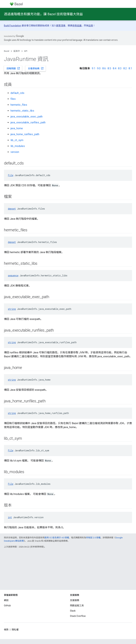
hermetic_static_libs (22, 111)
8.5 (109, 68)
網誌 (6, 600)
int (10, 517)
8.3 (120, 68)
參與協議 (77, 26)
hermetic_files (19, 105)
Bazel (7, 51)
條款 (6, 630)
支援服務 (75, 600)
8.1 (130, 68)
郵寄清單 (61, 26)
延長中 (17, 51)
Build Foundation (13, 26)
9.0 (99, 68)
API (26, 51)
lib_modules (18, 146)
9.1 (94, 68)
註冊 (91, 26)
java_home (17, 128)
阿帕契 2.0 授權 (93, 538)
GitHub (7, 606)
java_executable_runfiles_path (28, 122)
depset (12, 209)
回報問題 (13, 68)
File (11, 175)
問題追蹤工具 (77, 606)
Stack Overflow (78, 616)
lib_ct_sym (17, 140)
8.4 (115, 68)
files (13, 99)
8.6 (104, 68)
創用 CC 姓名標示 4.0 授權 (57, 538)
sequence (13, 275)
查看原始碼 (36, 68)
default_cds (17, 93)
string (12, 309)
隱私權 (15, 630)
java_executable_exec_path (27, 117)
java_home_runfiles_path (25, 134)
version (15, 152)
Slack (73, 611)
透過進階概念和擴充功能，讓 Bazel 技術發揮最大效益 (43, 14)
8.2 (125, 68)
